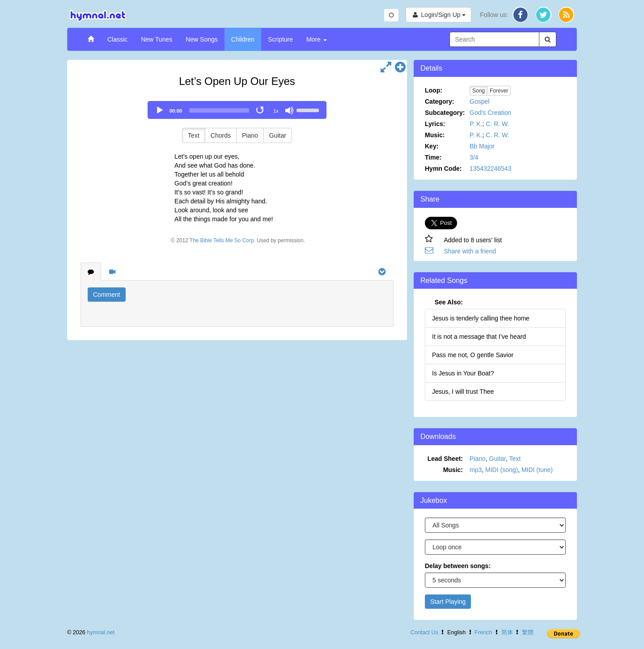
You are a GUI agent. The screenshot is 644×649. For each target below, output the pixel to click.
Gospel (479, 101)
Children (243, 39)
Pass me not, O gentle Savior (473, 355)
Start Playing (448, 602)
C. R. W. (497, 124)
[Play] (160, 110)
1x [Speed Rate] (276, 111)
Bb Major (482, 146)
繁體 (528, 632)
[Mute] (289, 110)
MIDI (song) (502, 470)
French (483, 632)
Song (479, 91)
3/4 (474, 157)
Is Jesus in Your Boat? (463, 373)
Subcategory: (445, 113)
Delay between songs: (458, 566)
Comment (107, 295)
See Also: (449, 302)
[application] (237, 110)
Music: (435, 135)
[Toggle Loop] (261, 110)
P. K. (476, 124)
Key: (432, 146)
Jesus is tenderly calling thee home (481, 318)
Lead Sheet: (445, 459)
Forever (499, 91)
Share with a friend (470, 251)
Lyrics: (435, 124)
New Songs (202, 39)
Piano (250, 135)
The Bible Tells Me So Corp (222, 240)
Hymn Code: (443, 169)
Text (194, 135)
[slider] (219, 110)
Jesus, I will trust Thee (463, 392)
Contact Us (424, 632)
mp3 (476, 470)
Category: (439, 101)
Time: (433, 157)
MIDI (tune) (537, 470)
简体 (507, 632)
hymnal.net (101, 632)
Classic (117, 39)
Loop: (434, 90)
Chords (221, 135)
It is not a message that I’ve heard (479, 337)
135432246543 (490, 169)
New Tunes (157, 39)
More (317, 39)
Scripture (280, 39)
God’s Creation (490, 113)
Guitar (278, 135)
